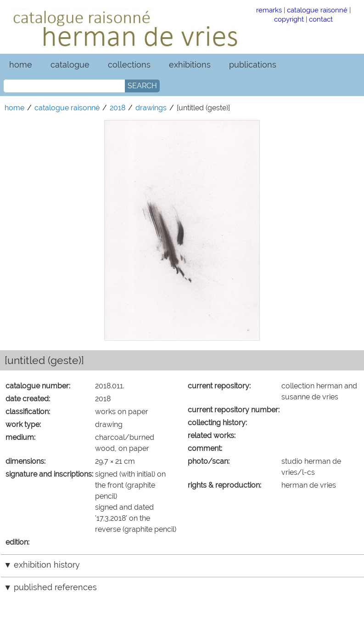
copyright (289, 19)
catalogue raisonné (317, 10)
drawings (151, 108)
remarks (269, 10)
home (21, 65)
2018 (118, 108)
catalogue (70, 65)
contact (321, 19)
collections (129, 65)
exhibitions (190, 65)
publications (253, 65)
